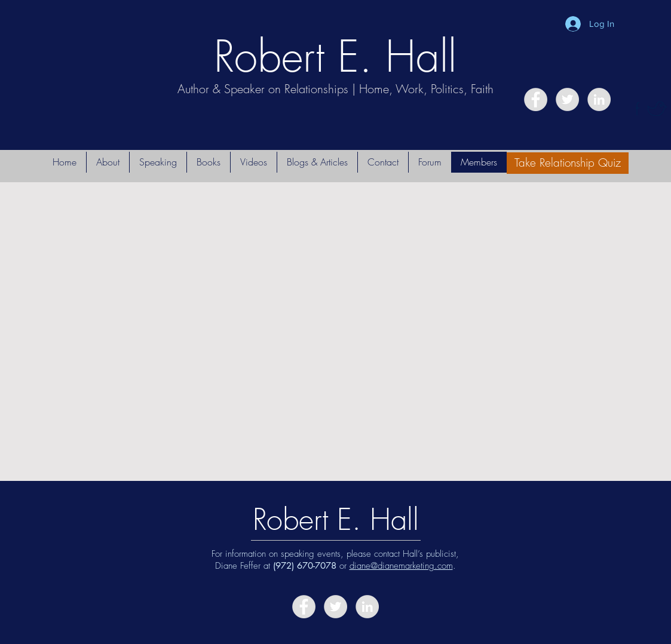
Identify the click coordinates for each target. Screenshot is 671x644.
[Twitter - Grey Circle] (567, 99)
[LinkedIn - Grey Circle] (599, 99)
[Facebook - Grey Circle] (536, 99)
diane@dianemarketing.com (401, 566)
